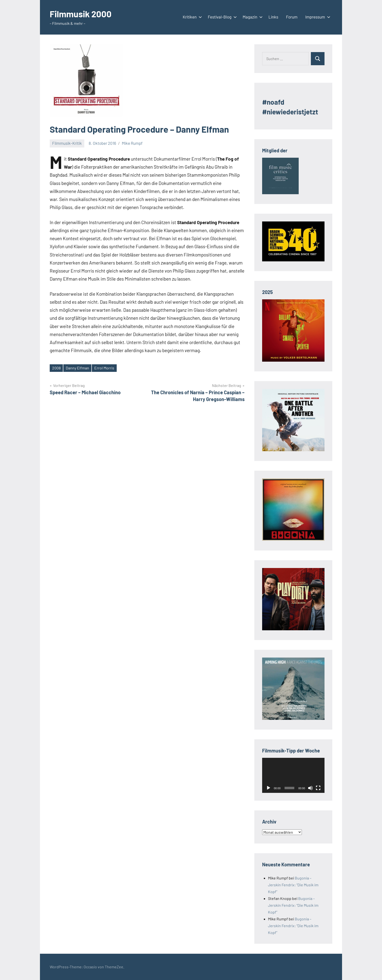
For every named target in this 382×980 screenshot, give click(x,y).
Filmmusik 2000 (81, 14)
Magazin (252, 17)
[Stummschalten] (310, 788)
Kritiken (191, 17)
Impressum (317, 17)
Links (273, 17)
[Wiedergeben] (268, 788)
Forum (292, 17)
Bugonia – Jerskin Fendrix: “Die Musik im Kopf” (293, 885)
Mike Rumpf (132, 143)
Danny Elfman (77, 368)
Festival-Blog (221, 17)
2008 (56, 368)
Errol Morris (104, 368)
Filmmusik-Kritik (67, 143)
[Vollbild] (318, 788)
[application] (293, 775)
